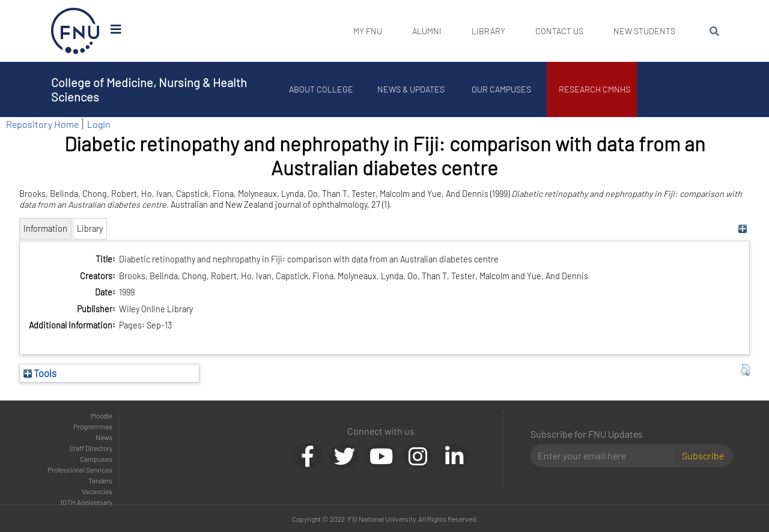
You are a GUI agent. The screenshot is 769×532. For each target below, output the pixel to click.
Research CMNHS (595, 89)
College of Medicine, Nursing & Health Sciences (149, 89)
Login (99, 124)
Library (488, 31)
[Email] (606, 456)
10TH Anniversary (86, 502)
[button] (745, 370)
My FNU (368, 31)
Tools (40, 373)
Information (45, 228)
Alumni (427, 31)
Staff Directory (91, 448)
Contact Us (559, 31)
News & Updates (412, 89)
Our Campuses (502, 89)
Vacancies (97, 491)
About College (322, 89)
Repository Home (42, 124)
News (104, 437)
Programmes (93, 426)
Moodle (102, 416)
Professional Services (80, 470)
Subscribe (703, 455)
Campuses (96, 459)
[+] (742, 228)
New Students (644, 31)
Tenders (100, 480)
